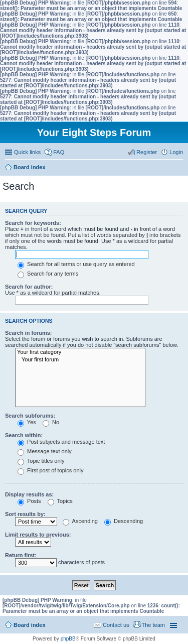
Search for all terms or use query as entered (76, 264)
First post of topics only (51, 470)
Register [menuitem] (147, 152)
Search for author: (29, 287)
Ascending (80, 521)
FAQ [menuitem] (59, 152)
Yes (27, 422)
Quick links (27, 152)
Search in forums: (29, 333)
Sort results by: (25, 514)
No (51, 422)
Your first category (80, 352)
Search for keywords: (33, 223)
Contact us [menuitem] (116, 625)
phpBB (68, 639)
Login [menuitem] (176, 152)
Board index (30, 625)
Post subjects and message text (61, 442)
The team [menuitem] (153, 625)
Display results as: (29, 494)
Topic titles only (41, 461)
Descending (124, 521)
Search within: (24, 435)
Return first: (21, 555)
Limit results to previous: (38, 535)
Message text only (45, 451)
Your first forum (80, 360)
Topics (60, 501)
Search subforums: (30, 416)
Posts (29, 501)
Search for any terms (48, 274)
